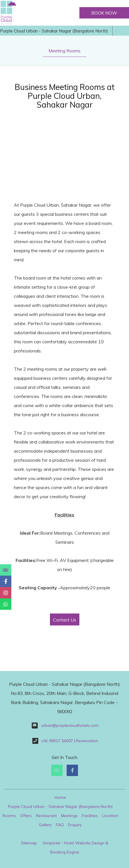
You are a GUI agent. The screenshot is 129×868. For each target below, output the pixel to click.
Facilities (90, 816)
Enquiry (75, 825)
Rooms (9, 816)
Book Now (104, 13)
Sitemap (29, 843)
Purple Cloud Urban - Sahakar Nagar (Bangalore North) (54, 31)
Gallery (45, 825)
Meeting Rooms (64, 51)
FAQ (60, 825)
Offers (26, 816)
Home (60, 797)
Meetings (69, 816)
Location (110, 816)
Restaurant (46, 816)
